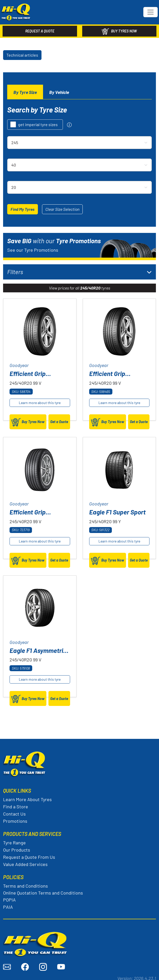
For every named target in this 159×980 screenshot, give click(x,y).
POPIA (9, 897)
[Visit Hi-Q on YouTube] (61, 964)
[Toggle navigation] (150, 11)
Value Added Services (25, 861)
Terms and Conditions (26, 883)
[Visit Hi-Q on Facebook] (25, 964)
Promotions (15, 818)
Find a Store (16, 804)
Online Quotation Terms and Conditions (43, 890)
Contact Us (14, 811)
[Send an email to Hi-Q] (7, 964)
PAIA (8, 904)
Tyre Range (14, 840)
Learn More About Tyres (27, 797)
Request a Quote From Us (29, 854)
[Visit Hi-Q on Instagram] (43, 964)
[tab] (25, 89)
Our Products (17, 847)
